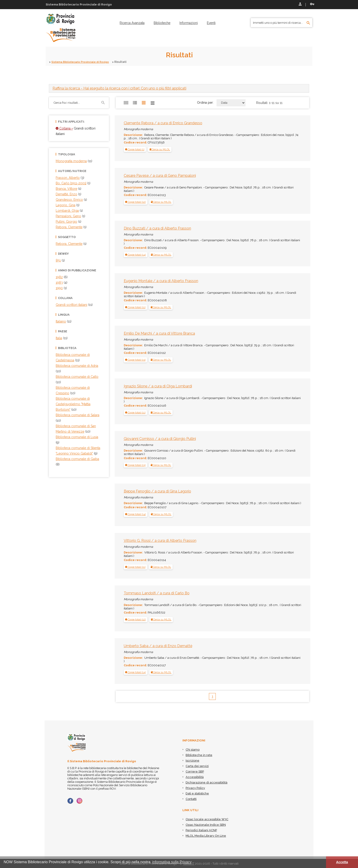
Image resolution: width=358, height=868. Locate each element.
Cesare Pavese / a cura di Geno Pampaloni (160, 175)
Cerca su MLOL (160, 149)
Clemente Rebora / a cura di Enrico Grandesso (163, 123)
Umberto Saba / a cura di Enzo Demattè (158, 646)
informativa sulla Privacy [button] (172, 862)
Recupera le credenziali (312, 4)
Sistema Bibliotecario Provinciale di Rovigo (83, 62)
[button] (135, 149)
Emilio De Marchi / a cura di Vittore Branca (159, 333)
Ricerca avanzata (132, 23)
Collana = (64, 128)
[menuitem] (132, 23)
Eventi (211, 23)
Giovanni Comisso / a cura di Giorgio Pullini (160, 438)
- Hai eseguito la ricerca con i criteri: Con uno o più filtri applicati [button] (119, 88)
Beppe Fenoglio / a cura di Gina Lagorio (157, 491)
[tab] (179, 88)
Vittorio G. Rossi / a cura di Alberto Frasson (160, 540)
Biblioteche (162, 23)
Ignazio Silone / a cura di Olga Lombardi (158, 386)
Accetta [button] (342, 862)
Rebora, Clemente (69, 243)
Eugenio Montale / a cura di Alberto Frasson (161, 281)
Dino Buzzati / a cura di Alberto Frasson (157, 228)
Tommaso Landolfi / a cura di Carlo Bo (157, 593)
